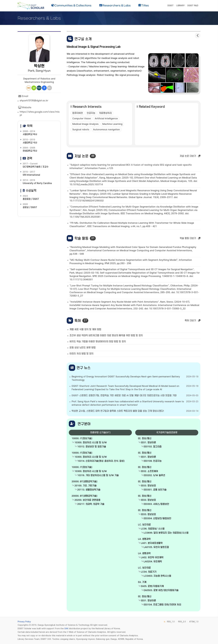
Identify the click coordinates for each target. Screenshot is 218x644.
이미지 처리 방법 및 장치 (82, 354)
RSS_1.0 (171, 622)
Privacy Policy (24, 622)
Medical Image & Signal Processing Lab (94, 47)
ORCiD (34, 88)
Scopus (39, 88)
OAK (66, 629)
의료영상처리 (105, 113)
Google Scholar (44, 88)
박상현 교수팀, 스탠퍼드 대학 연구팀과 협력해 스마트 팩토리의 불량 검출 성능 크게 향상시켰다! (118, 411)
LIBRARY (180, 6)
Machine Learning (112, 124)
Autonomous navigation (106, 130)
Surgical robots (81, 130)
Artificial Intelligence (106, 119)
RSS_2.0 (182, 622)
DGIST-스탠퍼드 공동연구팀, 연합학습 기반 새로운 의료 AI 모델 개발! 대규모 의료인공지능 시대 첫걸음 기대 (124, 396)
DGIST (171, 6)
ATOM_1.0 (194, 622)
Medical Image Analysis (85, 124)
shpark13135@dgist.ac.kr (34, 101)
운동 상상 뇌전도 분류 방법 (83, 348)
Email (23, 96)
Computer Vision (82, 119)
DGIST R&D (193, 6)
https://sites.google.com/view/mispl (40, 113)
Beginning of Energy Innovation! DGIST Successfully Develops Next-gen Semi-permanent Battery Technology (126, 378)
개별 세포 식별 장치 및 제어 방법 (85, 329)
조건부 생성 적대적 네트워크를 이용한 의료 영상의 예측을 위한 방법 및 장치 (106, 336)
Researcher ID (29, 88)
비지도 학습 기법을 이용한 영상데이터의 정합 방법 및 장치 (98, 342)
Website (24, 107)
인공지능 (91, 113)
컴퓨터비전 (78, 113)
